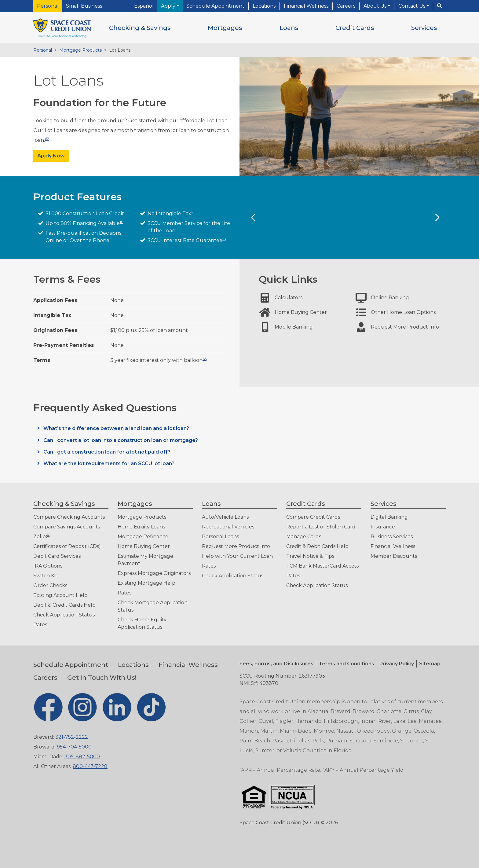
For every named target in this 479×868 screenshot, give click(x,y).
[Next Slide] (437, 218)
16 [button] (121, 222)
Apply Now (51, 156)
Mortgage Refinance (143, 537)
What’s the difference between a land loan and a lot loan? (116, 428)
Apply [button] (169, 6)
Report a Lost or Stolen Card (321, 527)
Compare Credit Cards (313, 517)
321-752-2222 (72, 737)
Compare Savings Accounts (67, 527)
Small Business (84, 6)
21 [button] (193, 212)
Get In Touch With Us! (102, 678)
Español (144, 6)
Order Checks (50, 585)
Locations (264, 6)
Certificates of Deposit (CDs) (67, 546)
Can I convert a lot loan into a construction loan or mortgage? (120, 440)
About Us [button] (376, 6)
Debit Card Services (57, 556)
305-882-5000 (82, 757)
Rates (40, 625)
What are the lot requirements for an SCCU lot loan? (108, 463)
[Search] (440, 6)
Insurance (383, 527)
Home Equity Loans (141, 527)
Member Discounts (394, 556)
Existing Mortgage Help (146, 583)
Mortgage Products (80, 50)
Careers (346, 6)
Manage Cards (304, 537)
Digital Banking (389, 517)
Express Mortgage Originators (154, 573)
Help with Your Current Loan (237, 556)
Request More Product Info (236, 546)
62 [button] (47, 139)
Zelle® (42, 537)
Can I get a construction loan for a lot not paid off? (106, 452)
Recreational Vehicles (228, 527)
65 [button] (205, 359)
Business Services (392, 537)
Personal (48, 6)
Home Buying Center (144, 546)
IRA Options (48, 566)
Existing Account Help (60, 595)
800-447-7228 (90, 766)
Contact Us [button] (412, 6)
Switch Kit (45, 576)
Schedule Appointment (215, 6)
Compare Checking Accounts (69, 517)
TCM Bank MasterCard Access (322, 566)
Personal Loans (220, 537)
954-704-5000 (74, 747)
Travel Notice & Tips (310, 556)
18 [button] (224, 239)
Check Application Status (64, 615)
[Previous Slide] (253, 218)
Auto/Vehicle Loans (225, 517)
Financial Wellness (306, 6)
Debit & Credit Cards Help (64, 605)
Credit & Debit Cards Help (317, 546)
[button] (140, 28)
